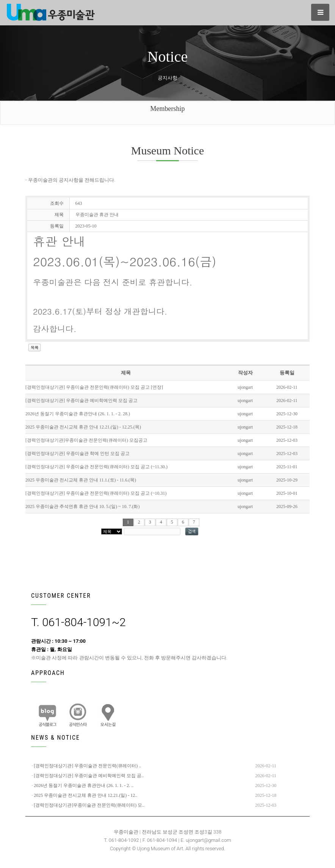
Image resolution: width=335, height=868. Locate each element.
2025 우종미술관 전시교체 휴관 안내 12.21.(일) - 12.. (85, 795)
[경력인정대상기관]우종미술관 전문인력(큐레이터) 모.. (89, 805)
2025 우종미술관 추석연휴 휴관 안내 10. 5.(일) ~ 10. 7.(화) (82, 506)
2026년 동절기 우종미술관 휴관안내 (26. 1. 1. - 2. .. (84, 785)
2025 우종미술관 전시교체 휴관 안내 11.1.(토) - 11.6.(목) (81, 480)
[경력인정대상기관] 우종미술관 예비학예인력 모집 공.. (89, 776)
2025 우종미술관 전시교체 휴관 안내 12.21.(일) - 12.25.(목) (83, 427)
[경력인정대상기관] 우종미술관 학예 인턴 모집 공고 (77, 453)
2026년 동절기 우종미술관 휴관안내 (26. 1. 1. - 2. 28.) (78, 414)
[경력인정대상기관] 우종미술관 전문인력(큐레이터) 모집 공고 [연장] (94, 387)
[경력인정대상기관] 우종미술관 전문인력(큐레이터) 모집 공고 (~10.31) (96, 493)
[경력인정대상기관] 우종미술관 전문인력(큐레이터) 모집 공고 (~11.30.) (96, 467)
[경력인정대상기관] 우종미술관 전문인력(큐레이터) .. (87, 766)
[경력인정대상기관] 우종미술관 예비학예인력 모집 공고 (81, 400)
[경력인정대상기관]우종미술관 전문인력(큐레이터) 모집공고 (86, 440)
